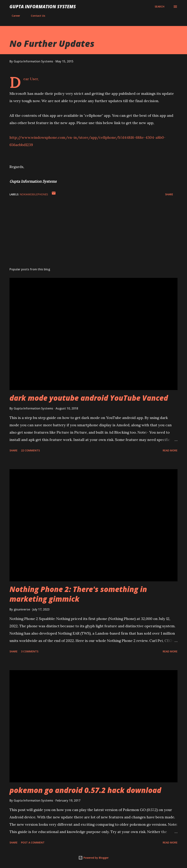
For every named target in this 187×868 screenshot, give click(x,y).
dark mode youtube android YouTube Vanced (89, 398)
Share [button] (169, 194)
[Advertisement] (93, 236)
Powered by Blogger (93, 858)
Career (14, 16)
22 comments (30, 450)
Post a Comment (33, 842)
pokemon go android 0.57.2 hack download (85, 790)
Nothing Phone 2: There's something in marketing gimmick (78, 594)
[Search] (160, 7)
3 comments (30, 651)
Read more (170, 450)
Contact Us (36, 16)
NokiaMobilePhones (34, 194)
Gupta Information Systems (43, 6)
